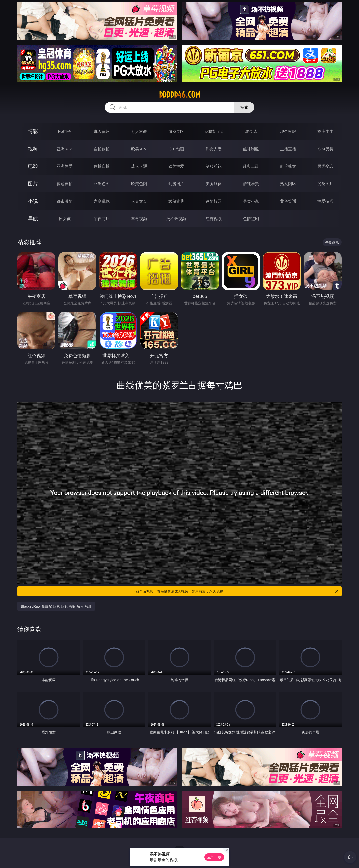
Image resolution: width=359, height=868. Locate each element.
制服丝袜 (214, 166)
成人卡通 (139, 166)
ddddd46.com (179, 95)
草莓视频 (139, 219)
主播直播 (288, 149)
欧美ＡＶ (139, 149)
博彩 (33, 131)
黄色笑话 (288, 201)
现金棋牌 (288, 131)
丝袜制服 (251, 149)
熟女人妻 (214, 149)
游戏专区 (176, 131)
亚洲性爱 (65, 166)
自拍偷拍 (102, 149)
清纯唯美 (251, 184)
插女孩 (65, 219)
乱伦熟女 (288, 166)
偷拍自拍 (102, 166)
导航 (33, 218)
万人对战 (139, 131)
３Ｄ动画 (176, 149)
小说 (33, 201)
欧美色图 (139, 184)
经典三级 (251, 166)
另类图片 (325, 184)
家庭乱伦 (102, 201)
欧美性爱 (176, 166)
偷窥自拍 (65, 184)
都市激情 (65, 201)
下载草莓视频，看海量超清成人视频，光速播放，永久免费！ (236, 591)
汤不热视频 (176, 219)
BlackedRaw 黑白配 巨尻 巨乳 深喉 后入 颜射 (56, 606)
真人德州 (102, 131)
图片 (33, 184)
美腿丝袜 (214, 184)
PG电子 (64, 131)
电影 (33, 166)
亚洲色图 (102, 184)
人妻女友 (139, 201)
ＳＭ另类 (325, 149)
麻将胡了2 (214, 131)
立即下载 (214, 857)
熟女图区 (288, 184)
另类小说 (251, 201)
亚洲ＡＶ (65, 149)
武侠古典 (176, 201)
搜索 (244, 107)
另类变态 (325, 166)
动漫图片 (176, 184)
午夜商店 (102, 219)
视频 (33, 149)
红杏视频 (214, 219)
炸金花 (251, 131)
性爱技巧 (325, 201)
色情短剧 (251, 219)
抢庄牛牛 (325, 131)
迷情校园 (214, 201)
